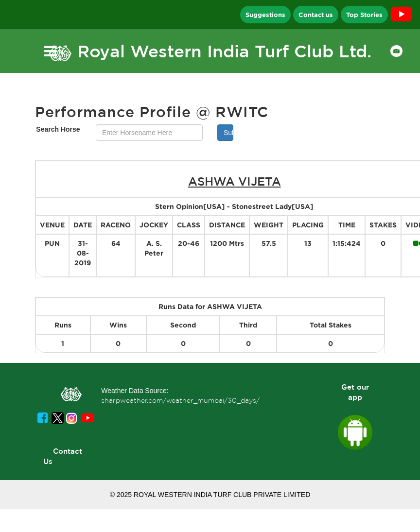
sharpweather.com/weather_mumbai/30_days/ (180, 400)
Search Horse (58, 129)
